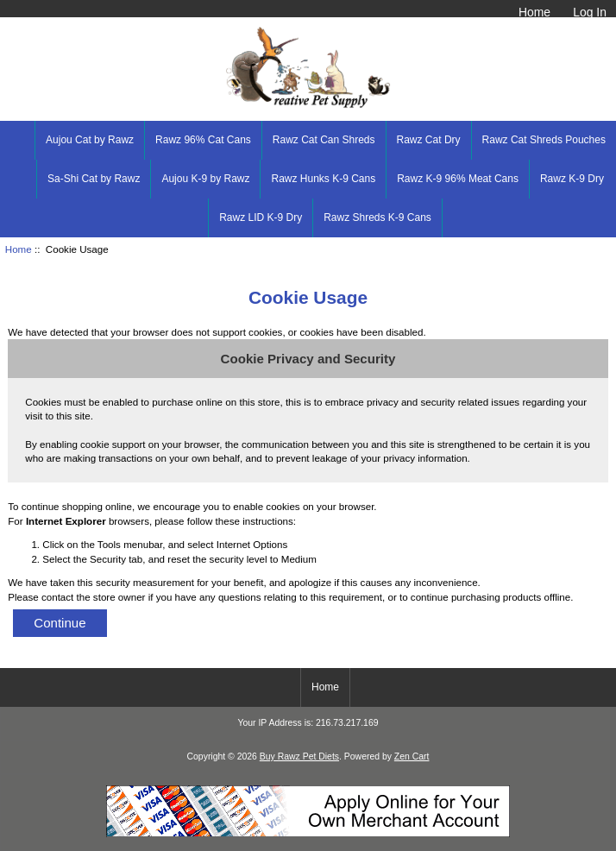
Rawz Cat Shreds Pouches (544, 140)
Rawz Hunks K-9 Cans (323, 179)
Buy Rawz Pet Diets (299, 756)
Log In (590, 12)
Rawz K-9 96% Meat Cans (458, 179)
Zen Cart (412, 756)
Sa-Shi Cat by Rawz (94, 179)
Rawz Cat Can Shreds (324, 140)
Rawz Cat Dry (429, 140)
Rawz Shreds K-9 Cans (377, 217)
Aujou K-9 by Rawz (205, 179)
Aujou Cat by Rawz (90, 140)
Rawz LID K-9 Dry (261, 217)
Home (534, 12)
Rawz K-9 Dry (572, 179)
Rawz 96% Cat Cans (203, 140)
